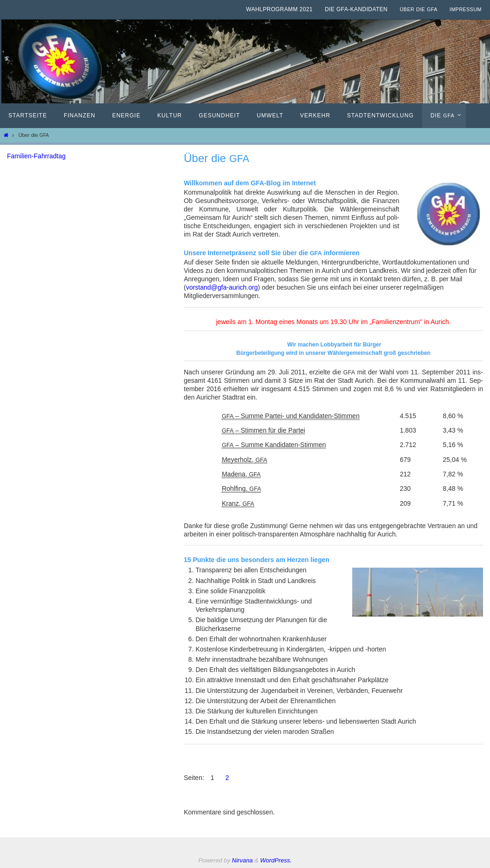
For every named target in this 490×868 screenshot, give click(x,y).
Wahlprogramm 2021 (279, 9)
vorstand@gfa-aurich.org (222, 287)
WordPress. (276, 860)
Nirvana (242, 860)
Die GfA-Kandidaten (356, 9)
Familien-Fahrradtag (36, 156)
